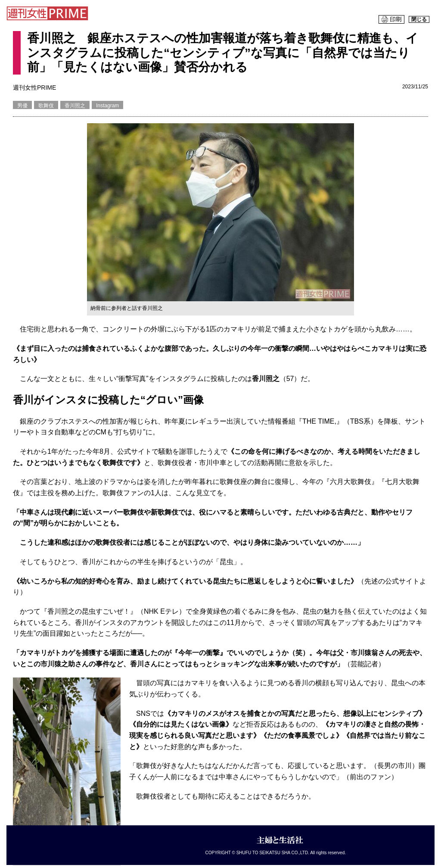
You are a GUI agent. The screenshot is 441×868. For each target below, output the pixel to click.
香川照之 (75, 106)
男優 (22, 106)
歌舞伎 (46, 106)
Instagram (107, 106)
